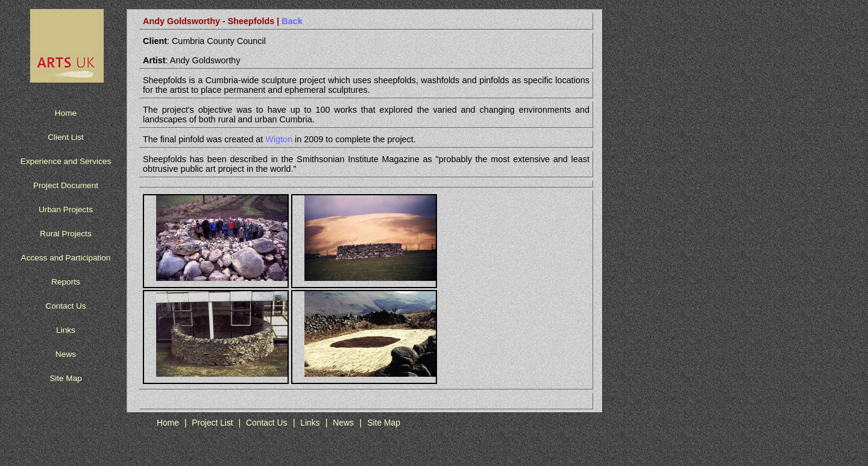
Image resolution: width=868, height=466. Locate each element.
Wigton (279, 139)
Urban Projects (66, 209)
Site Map (66, 378)
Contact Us (65, 306)
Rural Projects (65, 234)
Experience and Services (66, 161)
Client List (66, 137)
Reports (66, 282)
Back (291, 21)
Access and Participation (66, 258)
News (66, 354)
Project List (213, 423)
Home (66, 113)
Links (66, 330)
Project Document (66, 185)
